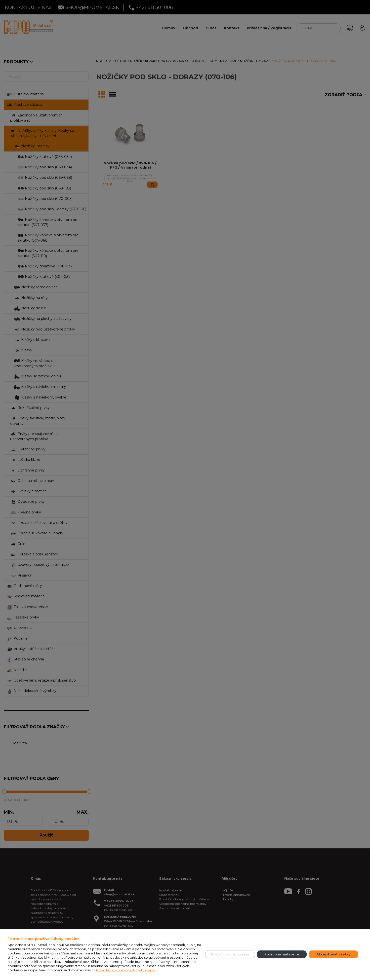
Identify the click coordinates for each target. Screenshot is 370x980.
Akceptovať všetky (333, 954)
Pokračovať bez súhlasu (230, 954)
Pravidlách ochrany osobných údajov (125, 970)
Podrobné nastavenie (282, 954)
